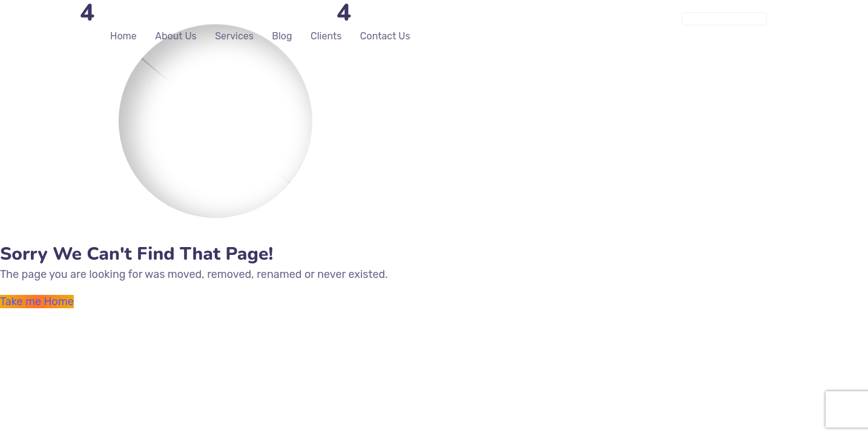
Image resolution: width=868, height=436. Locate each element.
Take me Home (37, 302)
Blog (282, 36)
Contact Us (385, 36)
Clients (326, 36)
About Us (176, 36)
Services (234, 36)
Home (123, 36)
